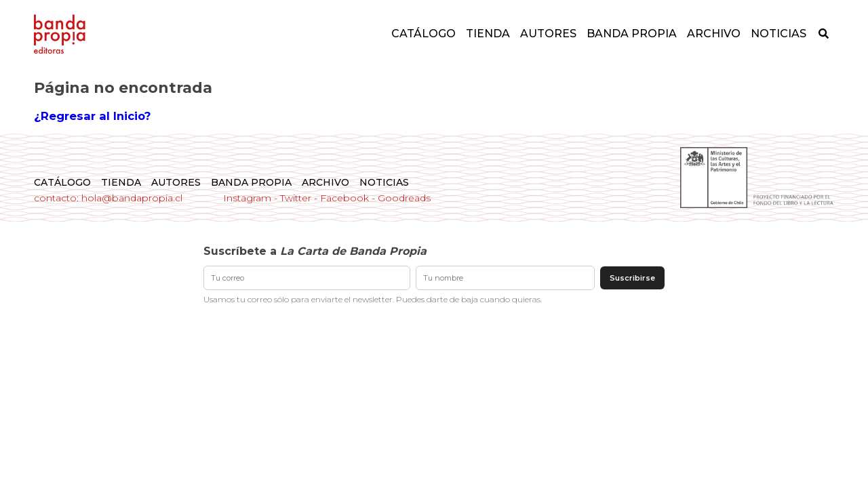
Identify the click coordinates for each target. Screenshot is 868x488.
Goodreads (404, 198)
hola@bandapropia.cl (132, 198)
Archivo (714, 34)
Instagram (247, 198)
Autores (548, 34)
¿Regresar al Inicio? (92, 116)
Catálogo (423, 34)
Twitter (296, 198)
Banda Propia (632, 34)
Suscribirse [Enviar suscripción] (632, 278)
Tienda (488, 34)
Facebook (344, 198)
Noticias (778, 34)
